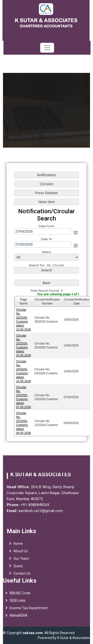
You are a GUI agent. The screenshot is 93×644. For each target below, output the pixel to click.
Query (18, 568)
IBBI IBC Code (20, 595)
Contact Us (22, 576)
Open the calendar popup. (76, 233)
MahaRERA (19, 618)
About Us (21, 554)
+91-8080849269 (32, 505)
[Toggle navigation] (47, 48)
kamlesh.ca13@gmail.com (38, 511)
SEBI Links (18, 603)
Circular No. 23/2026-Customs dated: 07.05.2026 (24, 397)
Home (18, 546)
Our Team (21, 561)
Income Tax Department (29, 610)
